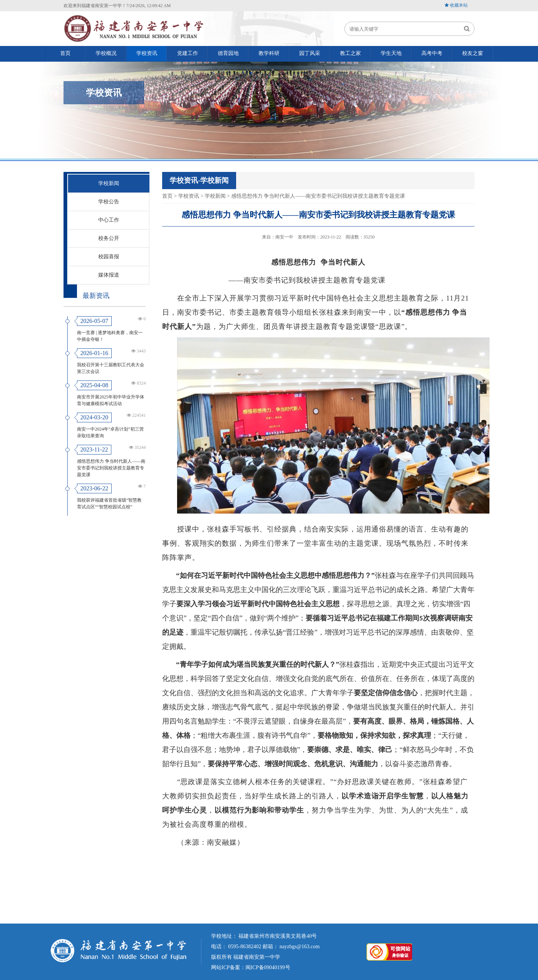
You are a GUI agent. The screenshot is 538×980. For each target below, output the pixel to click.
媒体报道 (109, 275)
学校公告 (109, 202)
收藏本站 (459, 5)
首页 (167, 196)
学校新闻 (109, 183)
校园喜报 (109, 257)
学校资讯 (189, 196)
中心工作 (109, 220)
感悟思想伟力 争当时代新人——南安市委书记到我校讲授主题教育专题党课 (111, 468)
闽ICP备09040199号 (268, 967)
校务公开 (109, 238)
